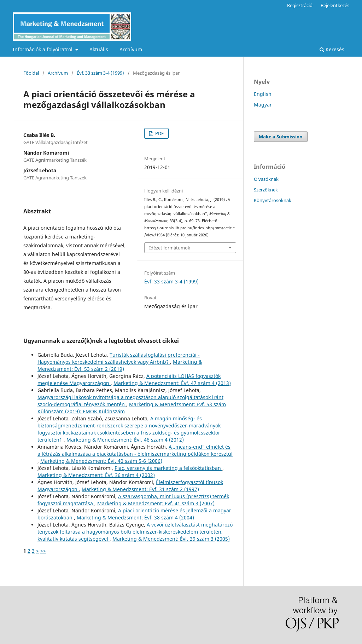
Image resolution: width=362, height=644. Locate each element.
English (263, 94)
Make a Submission (281, 137)
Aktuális (99, 49)
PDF (159, 133)
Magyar (263, 105)
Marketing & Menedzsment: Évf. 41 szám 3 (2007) (156, 503)
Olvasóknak (266, 179)
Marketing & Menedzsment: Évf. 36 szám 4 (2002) (96, 475)
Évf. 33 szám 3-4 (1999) (100, 73)
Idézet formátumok (170, 248)
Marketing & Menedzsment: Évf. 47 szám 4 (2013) (172, 383)
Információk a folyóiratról (43, 49)
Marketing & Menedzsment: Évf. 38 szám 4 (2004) (135, 517)
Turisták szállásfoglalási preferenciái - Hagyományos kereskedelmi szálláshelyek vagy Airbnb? (119, 358)
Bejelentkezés (335, 5)
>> (43, 551)
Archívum (131, 49)
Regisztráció (300, 5)
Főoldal (31, 73)
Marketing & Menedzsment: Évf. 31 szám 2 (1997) (140, 489)
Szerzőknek (266, 190)
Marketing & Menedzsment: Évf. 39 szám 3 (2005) (171, 539)
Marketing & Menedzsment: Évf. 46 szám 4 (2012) (125, 440)
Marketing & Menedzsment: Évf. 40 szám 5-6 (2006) (101, 461)
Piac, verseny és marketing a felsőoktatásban (168, 468)
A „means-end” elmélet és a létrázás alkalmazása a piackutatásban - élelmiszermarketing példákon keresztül (135, 450)
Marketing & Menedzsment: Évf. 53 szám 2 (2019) (120, 365)
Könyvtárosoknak (273, 200)
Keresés (332, 49)
